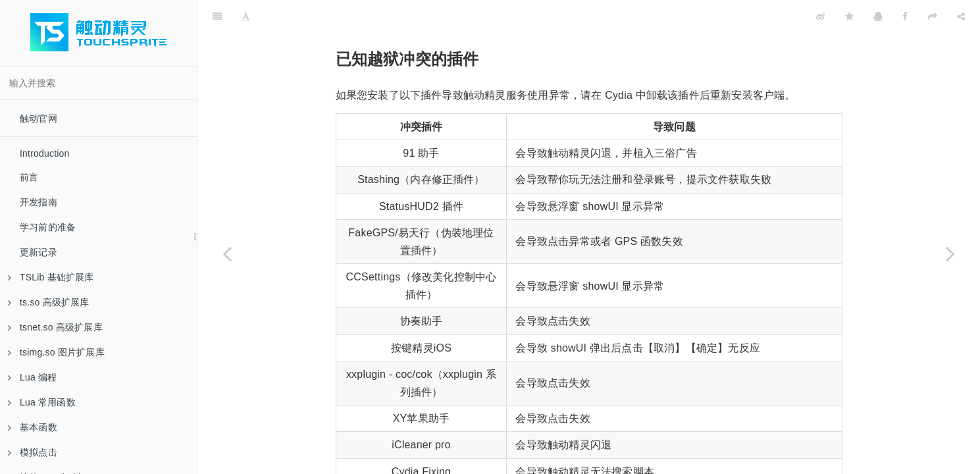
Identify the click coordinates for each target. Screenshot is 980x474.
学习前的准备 (48, 227)
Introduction (45, 153)
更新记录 (39, 252)
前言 (29, 177)
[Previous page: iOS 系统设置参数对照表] (227, 253)
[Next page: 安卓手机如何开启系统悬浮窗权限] (950, 253)
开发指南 (39, 202)
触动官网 (39, 118)
